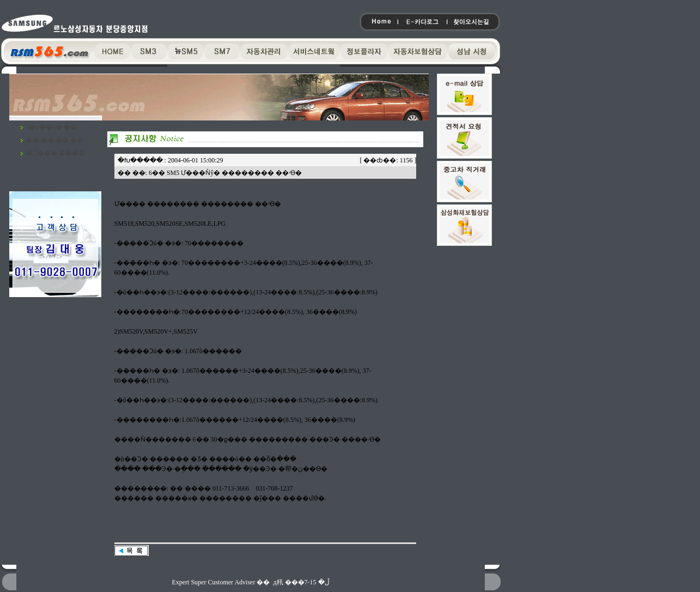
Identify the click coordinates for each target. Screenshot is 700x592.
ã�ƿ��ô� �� (51, 127)
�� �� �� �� (55, 140)
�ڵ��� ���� (56, 153)
